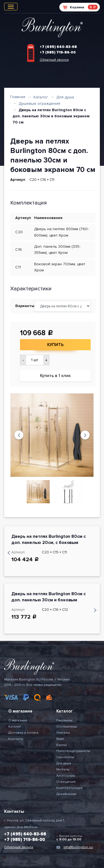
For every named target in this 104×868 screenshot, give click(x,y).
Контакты (16, 739)
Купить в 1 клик (55, 376)
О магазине (18, 720)
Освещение (66, 782)
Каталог (41, 97)
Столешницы (67, 727)
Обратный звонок (54, 60)
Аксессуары (66, 776)
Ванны (62, 745)
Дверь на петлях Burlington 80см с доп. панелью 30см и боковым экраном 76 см (49, 600)
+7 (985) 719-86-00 (58, 52)
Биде (60, 739)
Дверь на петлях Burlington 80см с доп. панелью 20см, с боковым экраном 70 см (49, 543)
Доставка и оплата (23, 733)
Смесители (65, 757)
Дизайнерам (66, 794)
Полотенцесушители (73, 751)
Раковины (64, 720)
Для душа (65, 97)
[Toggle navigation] (11, 7)
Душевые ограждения (39, 104)
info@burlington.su (78, 847)
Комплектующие (70, 788)
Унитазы (63, 733)
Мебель (63, 769)
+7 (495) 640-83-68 (58, 47)
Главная (18, 97)
